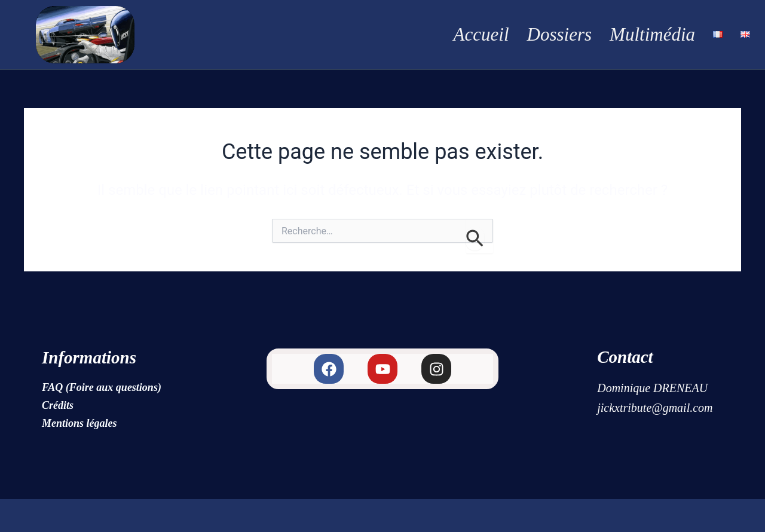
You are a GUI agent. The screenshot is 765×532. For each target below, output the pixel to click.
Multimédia (652, 34)
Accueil (481, 34)
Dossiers (560, 34)
